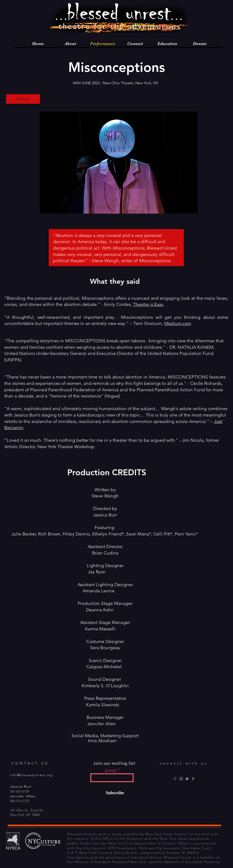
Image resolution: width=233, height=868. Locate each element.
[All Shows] (23, 99)
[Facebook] (193, 779)
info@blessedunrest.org (31, 775)
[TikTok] (175, 779)
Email (111, 771)
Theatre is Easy (148, 304)
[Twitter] (187, 779)
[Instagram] (181, 779)
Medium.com (178, 323)
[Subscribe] (112, 793)
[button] (119, 163)
